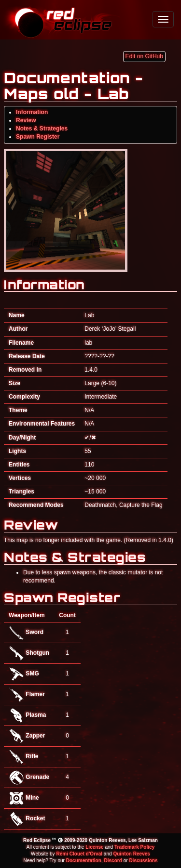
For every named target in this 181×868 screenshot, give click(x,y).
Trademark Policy (134, 847)
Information (32, 112)
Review (26, 120)
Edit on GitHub (144, 56)
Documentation (84, 861)
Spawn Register (38, 137)
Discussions (143, 861)
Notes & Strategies (42, 129)
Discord (113, 861)
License (94, 847)
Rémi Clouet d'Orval (79, 854)
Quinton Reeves (131, 854)
